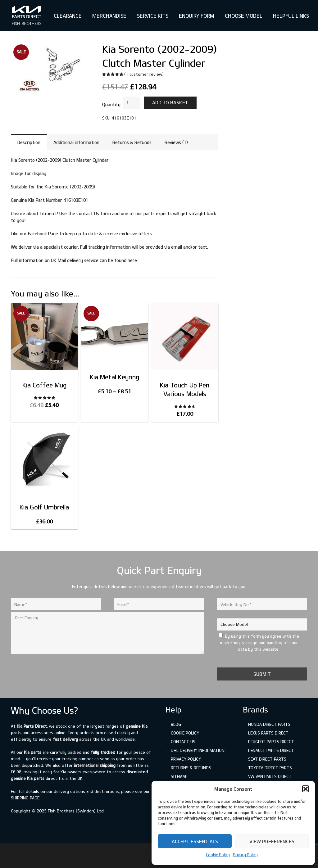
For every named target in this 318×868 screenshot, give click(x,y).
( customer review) (144, 74)
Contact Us (183, 742)
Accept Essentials (195, 841)
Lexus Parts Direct (268, 733)
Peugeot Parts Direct (271, 742)
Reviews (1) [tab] (176, 142)
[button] (306, 789)
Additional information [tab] (76, 142)
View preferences (272, 841)
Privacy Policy (245, 855)
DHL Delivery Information (198, 750)
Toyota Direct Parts (270, 768)
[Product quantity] (132, 103)
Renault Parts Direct (271, 750)
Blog (176, 724)
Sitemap (179, 776)
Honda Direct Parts (269, 724)
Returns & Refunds (191, 768)
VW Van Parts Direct (270, 776)
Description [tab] (29, 142)
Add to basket (170, 102)
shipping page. (26, 798)
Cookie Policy (218, 855)
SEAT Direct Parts (267, 759)
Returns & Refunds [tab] (132, 142)
